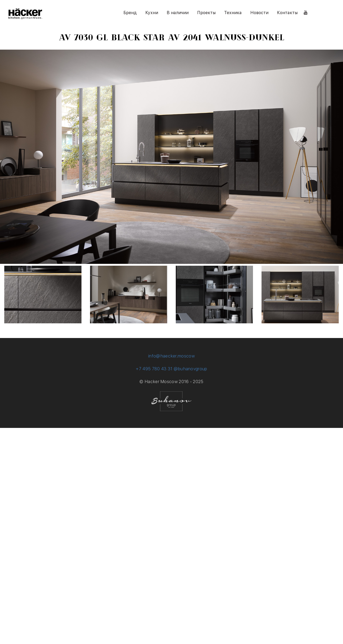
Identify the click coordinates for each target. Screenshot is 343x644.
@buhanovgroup (190, 369)
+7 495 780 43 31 (154, 369)
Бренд (130, 13)
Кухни (152, 13)
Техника (233, 13)
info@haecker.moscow (171, 356)
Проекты (206, 13)
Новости (259, 13)
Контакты (287, 13)
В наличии (178, 13)
